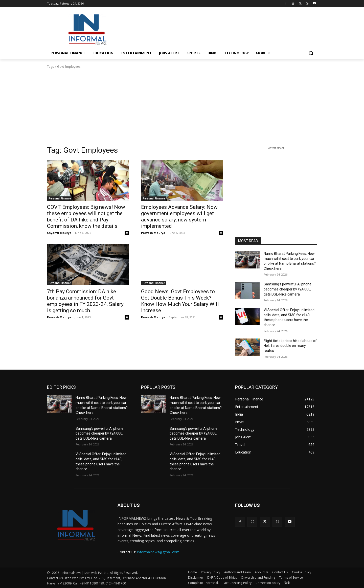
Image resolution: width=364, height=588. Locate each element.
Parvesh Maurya (153, 233)
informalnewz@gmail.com (158, 552)
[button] (311, 53)
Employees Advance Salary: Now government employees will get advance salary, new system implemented (179, 217)
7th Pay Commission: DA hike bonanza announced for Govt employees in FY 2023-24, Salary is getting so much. (85, 301)
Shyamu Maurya (59, 233)
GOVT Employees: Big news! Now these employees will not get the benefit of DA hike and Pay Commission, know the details (86, 217)
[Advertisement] (220, 29)
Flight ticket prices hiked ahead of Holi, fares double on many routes (290, 346)
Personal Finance (60, 198)
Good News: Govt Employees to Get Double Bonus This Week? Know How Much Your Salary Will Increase (180, 301)
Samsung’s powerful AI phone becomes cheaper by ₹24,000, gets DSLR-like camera (288, 289)
